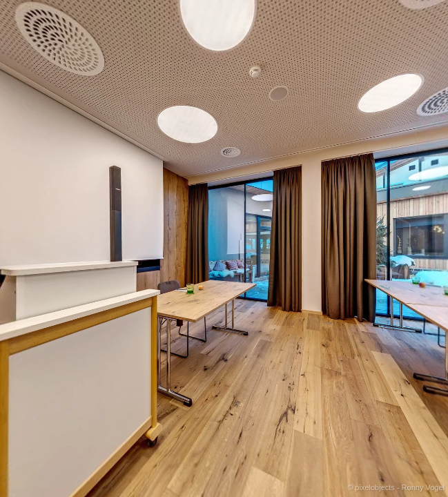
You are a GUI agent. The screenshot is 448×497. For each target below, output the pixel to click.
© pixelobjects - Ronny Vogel (396, 487)
